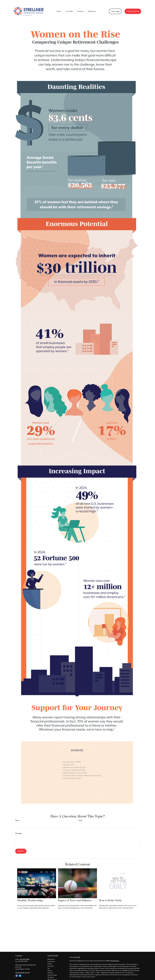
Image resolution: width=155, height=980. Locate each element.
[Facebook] (17, 970)
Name (17, 814)
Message (18, 827)
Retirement (51, 953)
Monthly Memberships (30, 895)
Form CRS (77, 951)
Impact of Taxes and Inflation (75, 895)
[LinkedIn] (20, 970)
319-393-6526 (25, 953)
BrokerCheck (115, 955)
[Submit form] (21, 845)
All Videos (51, 971)
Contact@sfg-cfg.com (23, 967)
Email (80, 814)
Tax (49, 962)
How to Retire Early (110, 895)
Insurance (51, 960)
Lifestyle (50, 967)
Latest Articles (52, 969)
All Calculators (52, 974)
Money (50, 965)
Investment (51, 956)
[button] (59, 5)
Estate (50, 958)
